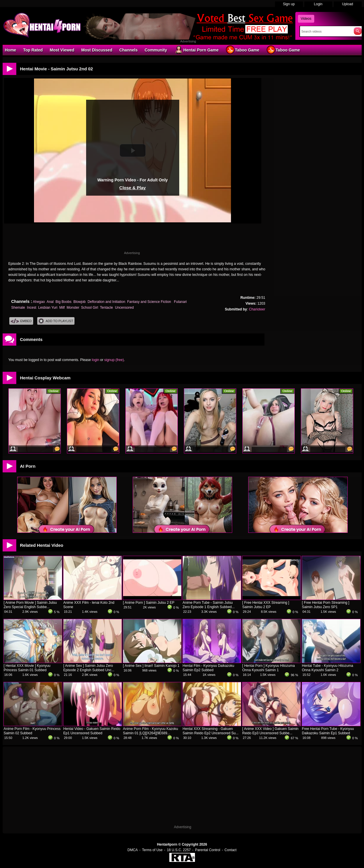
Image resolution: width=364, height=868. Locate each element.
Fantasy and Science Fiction (150, 302)
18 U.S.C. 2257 (179, 850)
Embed (21, 321)
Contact (231, 850)
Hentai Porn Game (196, 50)
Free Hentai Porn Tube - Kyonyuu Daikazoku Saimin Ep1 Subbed (328, 731)
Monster (73, 308)
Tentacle (107, 308)
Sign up (289, 4)
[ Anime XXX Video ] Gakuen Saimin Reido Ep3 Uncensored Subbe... (270, 731)
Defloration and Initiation (106, 302)
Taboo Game (242, 50)
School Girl (89, 308)
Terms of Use (152, 850)
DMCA (133, 850)
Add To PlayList (56, 321)
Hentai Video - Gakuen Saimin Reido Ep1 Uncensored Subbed (92, 731)
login (96, 360)
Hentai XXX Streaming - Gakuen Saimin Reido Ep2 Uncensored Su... (211, 731)
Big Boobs (64, 302)
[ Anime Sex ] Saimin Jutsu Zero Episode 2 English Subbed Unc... (89, 668)
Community (156, 50)
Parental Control (208, 850)
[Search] (325, 31)
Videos (306, 19)
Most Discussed (97, 50)
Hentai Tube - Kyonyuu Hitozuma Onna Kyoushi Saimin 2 (328, 668)
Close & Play (133, 188)
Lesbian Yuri (48, 308)
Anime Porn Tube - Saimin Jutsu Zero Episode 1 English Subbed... (209, 605)
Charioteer (257, 309)
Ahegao (39, 302)
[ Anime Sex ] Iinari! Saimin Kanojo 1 (151, 666)
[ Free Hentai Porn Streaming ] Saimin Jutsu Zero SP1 (326, 605)
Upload (347, 4)
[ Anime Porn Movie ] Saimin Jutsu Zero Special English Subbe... (30, 605)
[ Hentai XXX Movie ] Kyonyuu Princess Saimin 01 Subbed (27, 668)
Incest (32, 308)
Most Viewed (62, 50)
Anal (50, 302)
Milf (62, 308)
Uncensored (124, 308)
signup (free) (114, 360)
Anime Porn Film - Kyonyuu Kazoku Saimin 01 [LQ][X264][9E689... (151, 731)
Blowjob (79, 302)
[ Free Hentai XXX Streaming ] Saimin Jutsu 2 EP (266, 605)
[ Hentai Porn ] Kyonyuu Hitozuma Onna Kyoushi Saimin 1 (269, 668)
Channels (128, 50)
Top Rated (33, 50)
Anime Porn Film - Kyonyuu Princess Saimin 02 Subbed (32, 731)
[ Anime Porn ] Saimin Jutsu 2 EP (149, 603)
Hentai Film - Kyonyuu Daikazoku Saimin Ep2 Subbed (208, 668)
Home (11, 50)
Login (318, 4)
